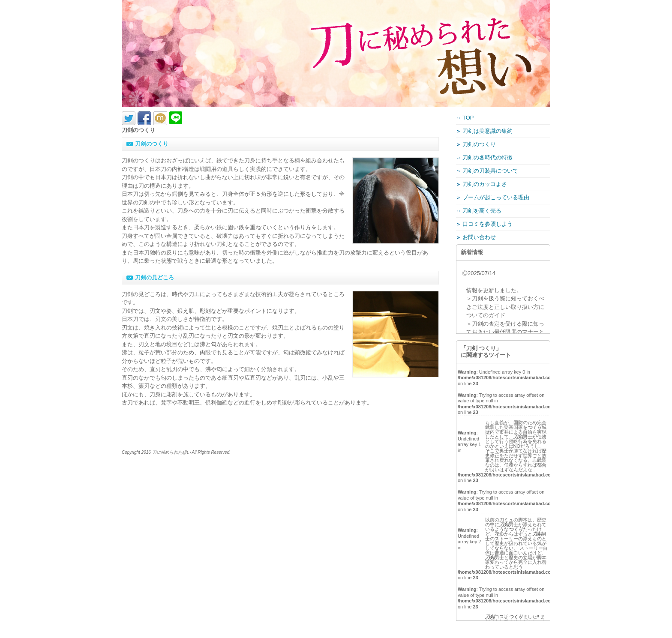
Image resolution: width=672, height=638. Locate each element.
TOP (468, 118)
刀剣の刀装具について (490, 171)
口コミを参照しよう (487, 224)
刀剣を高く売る (482, 211)
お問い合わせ (479, 237)
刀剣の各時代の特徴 (487, 157)
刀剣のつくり (479, 144)
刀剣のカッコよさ (485, 184)
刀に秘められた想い (171, 452)
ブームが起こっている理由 (496, 197)
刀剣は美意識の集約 (487, 131)
